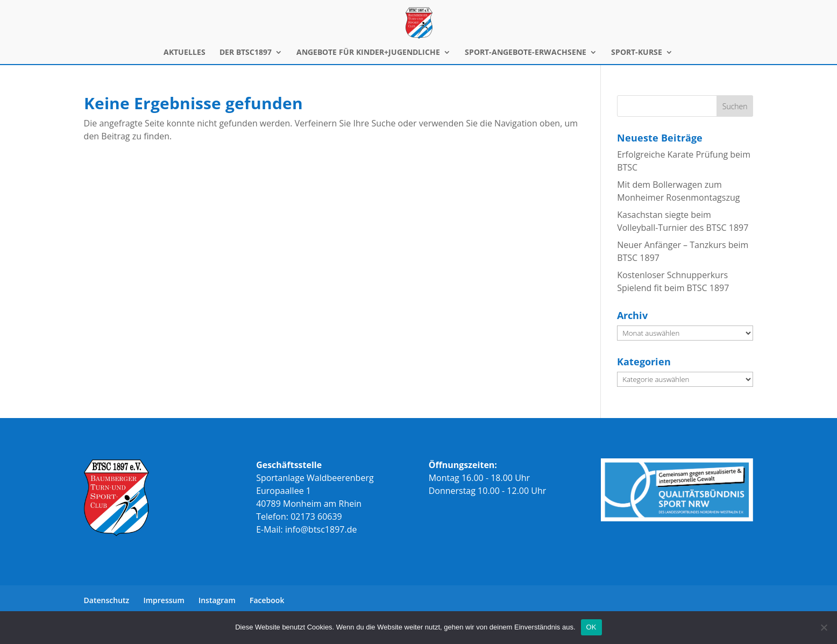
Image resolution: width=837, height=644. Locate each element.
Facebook (267, 600)
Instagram (217, 600)
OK (591, 627)
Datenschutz (107, 600)
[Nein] (824, 627)
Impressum (164, 600)
